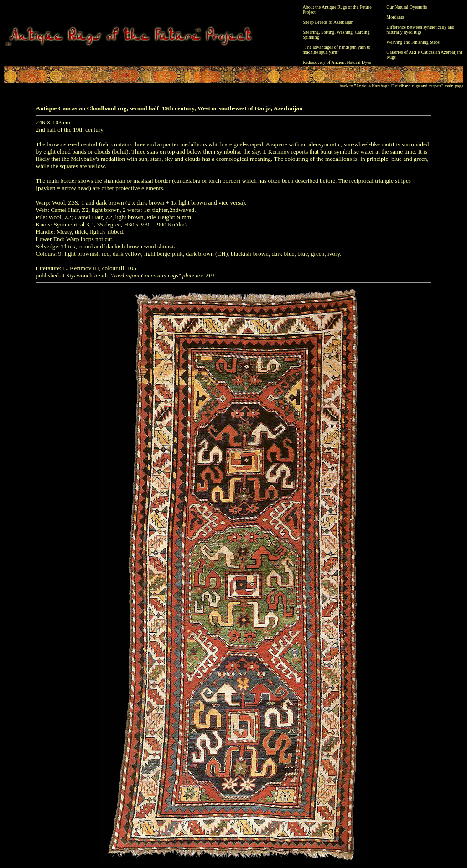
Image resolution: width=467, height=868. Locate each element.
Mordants (395, 17)
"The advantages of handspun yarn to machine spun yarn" (337, 50)
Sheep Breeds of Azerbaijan (328, 22)
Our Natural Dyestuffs (407, 7)
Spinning (311, 37)
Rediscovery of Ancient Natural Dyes (337, 62)
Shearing (311, 32)
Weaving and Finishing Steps (413, 42)
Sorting (328, 32)
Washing (345, 32)
